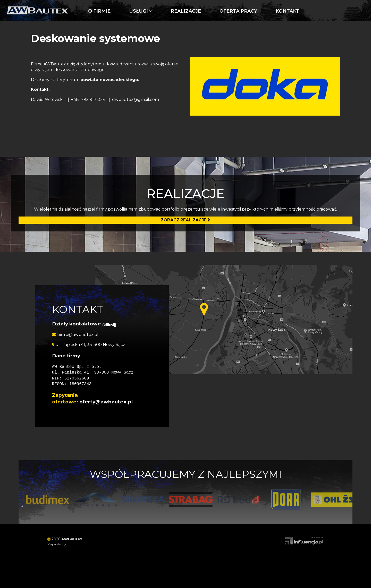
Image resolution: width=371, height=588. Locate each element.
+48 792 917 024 (88, 100)
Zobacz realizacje (185, 220)
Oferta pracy (238, 11)
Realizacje (186, 11)
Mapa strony (57, 544)
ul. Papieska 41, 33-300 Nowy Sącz (89, 345)
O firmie (99, 11)
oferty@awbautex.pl (106, 402)
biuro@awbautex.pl (75, 335)
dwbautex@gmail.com (136, 100)
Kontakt (288, 11)
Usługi (141, 11)
